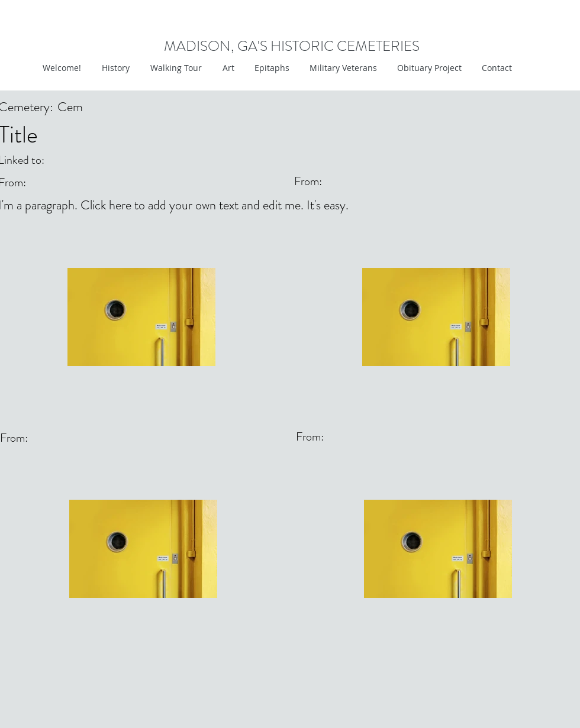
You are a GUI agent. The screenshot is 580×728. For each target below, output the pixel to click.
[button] (227, 68)
